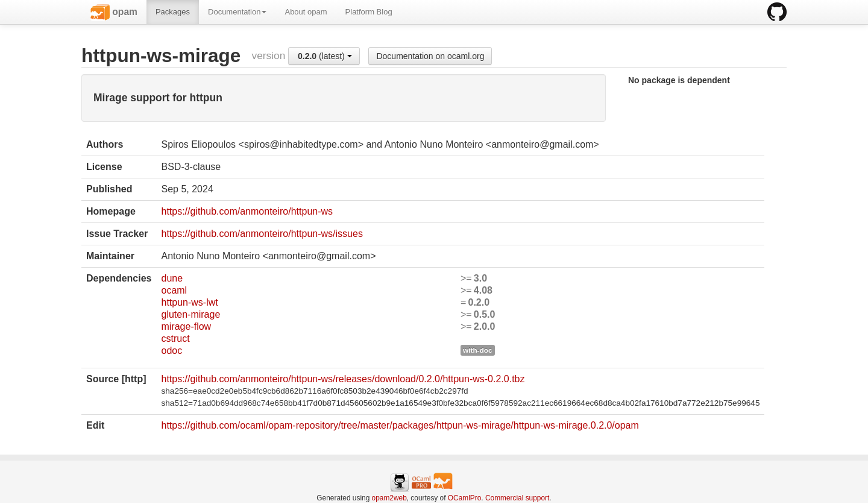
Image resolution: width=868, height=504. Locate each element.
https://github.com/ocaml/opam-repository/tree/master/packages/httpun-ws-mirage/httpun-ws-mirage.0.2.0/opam (400, 425)
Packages (173, 12)
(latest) (325, 56)
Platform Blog (369, 12)
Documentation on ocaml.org (430, 56)
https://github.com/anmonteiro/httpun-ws (247, 211)
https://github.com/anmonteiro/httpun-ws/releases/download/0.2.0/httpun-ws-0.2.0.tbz (343, 379)
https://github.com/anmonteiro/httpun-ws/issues (262, 234)
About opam (306, 12)
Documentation (237, 12)
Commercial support (517, 498)
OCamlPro (465, 498)
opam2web (389, 498)
